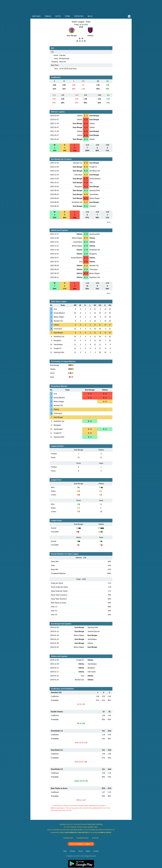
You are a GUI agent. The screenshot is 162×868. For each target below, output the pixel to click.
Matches (36, 16)
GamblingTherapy (82, 838)
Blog (90, 16)
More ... (110, 222)
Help (65, 851)
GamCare (95, 838)
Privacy (72, 851)
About (88, 851)
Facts (58, 16)
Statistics (79, 16)
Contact (96, 851)
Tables (48, 16)
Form (67, 16)
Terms (80, 851)
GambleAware (68, 838)
